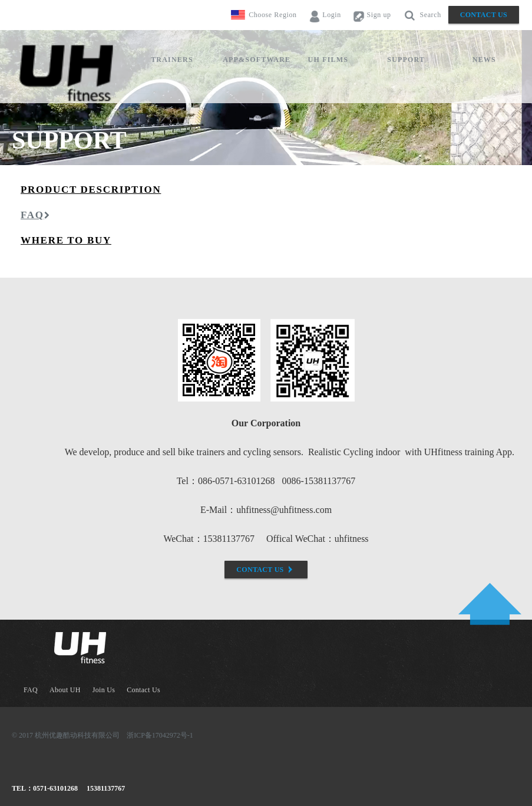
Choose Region (272, 15)
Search (422, 15)
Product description (91, 190)
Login (325, 15)
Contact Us (484, 15)
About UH (65, 690)
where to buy (66, 240)
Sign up (372, 15)
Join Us (104, 690)
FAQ (35, 215)
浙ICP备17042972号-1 (160, 735)
